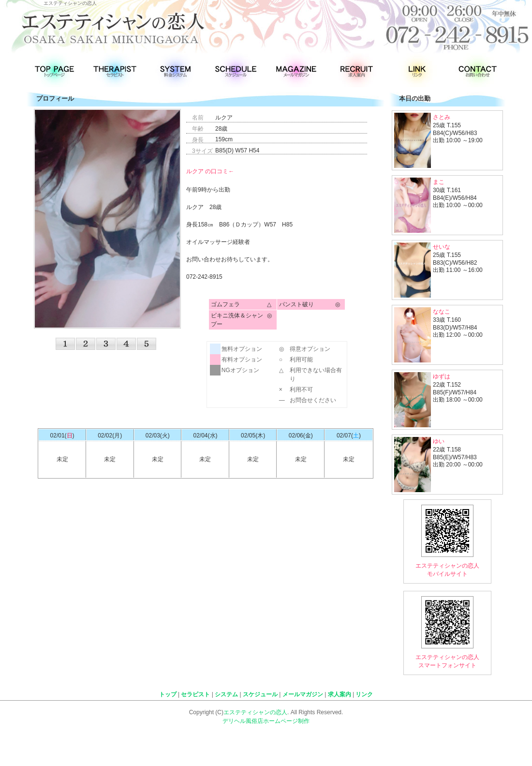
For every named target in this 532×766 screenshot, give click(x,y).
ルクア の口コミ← (210, 171)
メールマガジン (303, 694)
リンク (364, 694)
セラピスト (195, 694)
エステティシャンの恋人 (255, 712)
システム (226, 694)
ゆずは (442, 376)
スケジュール (260, 694)
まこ (439, 182)
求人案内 (340, 694)
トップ (168, 694)
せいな (442, 247)
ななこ (442, 312)
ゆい (439, 441)
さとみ (442, 117)
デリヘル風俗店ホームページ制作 (266, 721)
